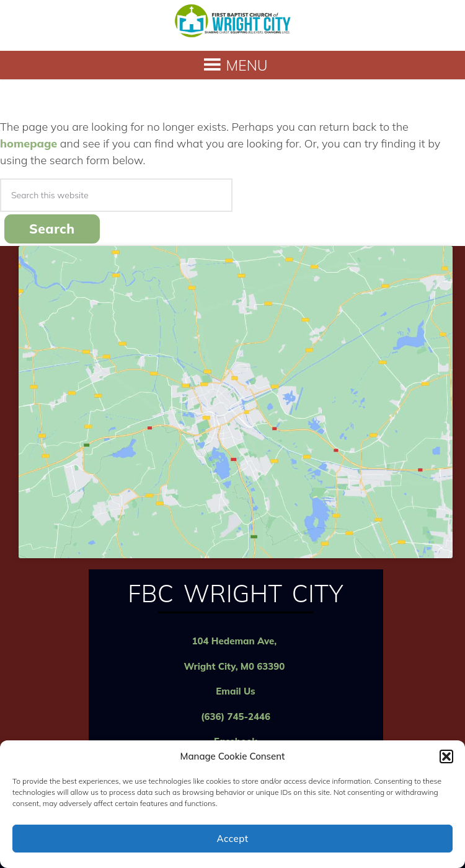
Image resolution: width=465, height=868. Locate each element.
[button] (446, 756)
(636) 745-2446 (236, 717)
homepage (29, 143)
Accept (232, 839)
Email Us (235, 691)
